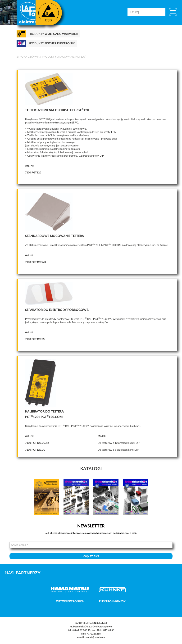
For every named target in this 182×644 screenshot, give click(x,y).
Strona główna (28, 57)
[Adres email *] (91, 545)
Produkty (53, 34)
